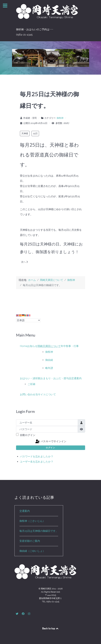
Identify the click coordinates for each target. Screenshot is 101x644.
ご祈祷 (31, 384)
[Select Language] (28, 320)
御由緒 (49, 360)
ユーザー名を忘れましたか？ (37, 462)
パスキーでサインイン (51, 442)
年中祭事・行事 (70, 346)
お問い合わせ (28, 394)
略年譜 (49, 368)
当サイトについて (46, 394)
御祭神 (60, 118)
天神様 (25, 133)
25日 (35, 133)
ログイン (50, 448)
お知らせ (32, 346)
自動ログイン (28, 435)
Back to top (51, 628)
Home (24, 346)
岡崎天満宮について (49, 346)
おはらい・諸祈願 (30, 378)
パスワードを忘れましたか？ (37, 456)
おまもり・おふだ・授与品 (56, 378)
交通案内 (76, 378)
